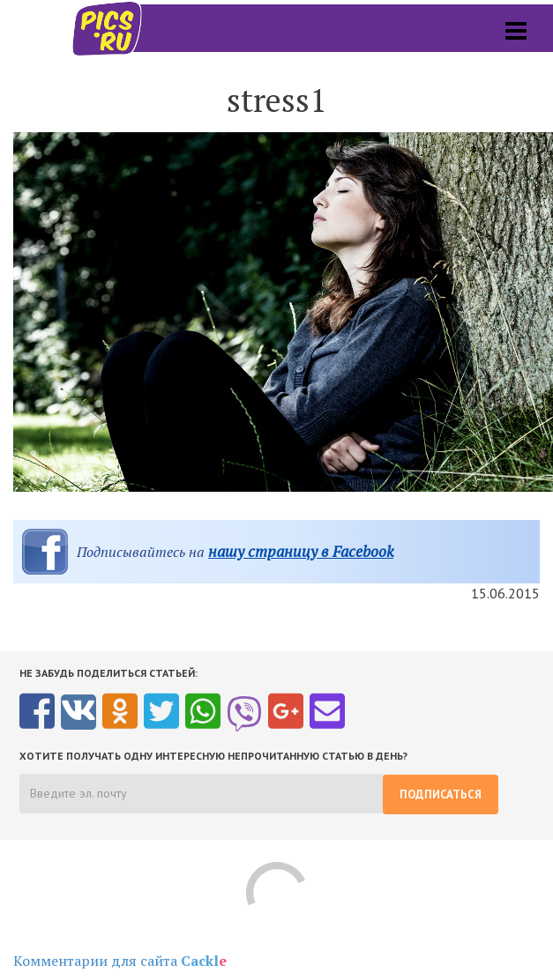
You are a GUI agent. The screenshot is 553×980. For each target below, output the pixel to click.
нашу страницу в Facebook (301, 551)
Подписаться (441, 794)
